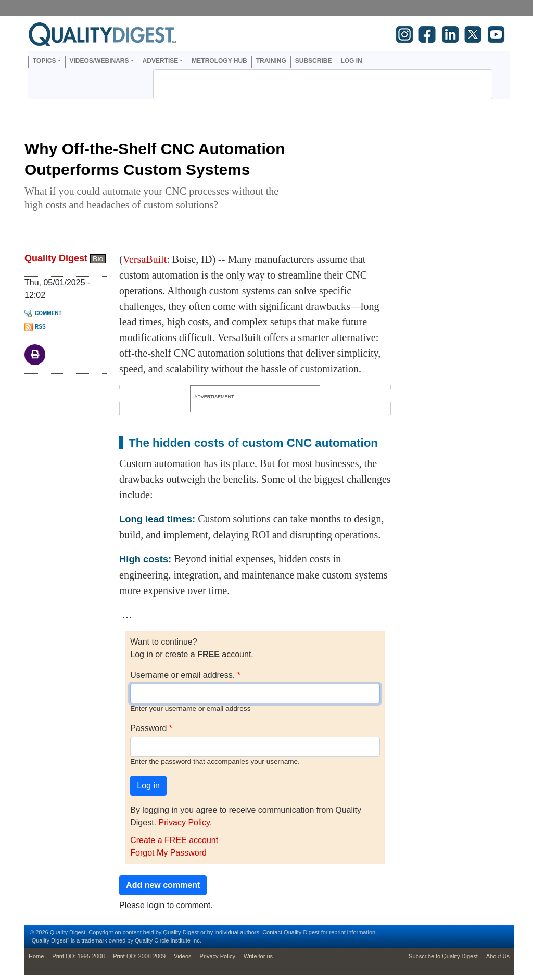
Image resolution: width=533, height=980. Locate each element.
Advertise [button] (161, 61)
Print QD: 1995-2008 (78, 956)
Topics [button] (44, 61)
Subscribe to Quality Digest (443, 956)
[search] (309, 84)
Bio (98, 259)
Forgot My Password (168, 853)
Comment (48, 313)
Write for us (258, 956)
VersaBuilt (145, 259)
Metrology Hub (219, 61)
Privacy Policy (184, 822)
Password (148, 728)
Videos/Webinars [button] (99, 61)
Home (36, 956)
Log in (351, 61)
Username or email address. (182, 675)
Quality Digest (56, 258)
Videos (182, 956)
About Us (498, 956)
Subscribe (314, 61)
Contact (272, 932)
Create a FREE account (174, 840)
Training (271, 61)
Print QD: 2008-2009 (139, 956)
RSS (40, 327)
